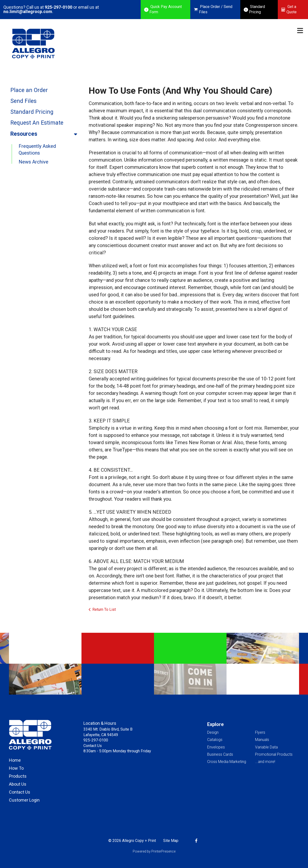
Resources (46, 134)
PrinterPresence (163, 851)
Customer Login (24, 800)
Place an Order (29, 90)
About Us (18, 784)
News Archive (33, 162)
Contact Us (20, 792)
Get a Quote (292, 9)
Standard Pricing (257, 9)
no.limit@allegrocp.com (28, 11)
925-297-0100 (59, 7)
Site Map (171, 841)
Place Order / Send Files (216, 9)
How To (16, 768)
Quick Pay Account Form (166, 9)
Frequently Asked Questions (37, 149)
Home (15, 760)
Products (18, 776)
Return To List (104, 609)
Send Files (23, 101)
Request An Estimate (37, 123)
